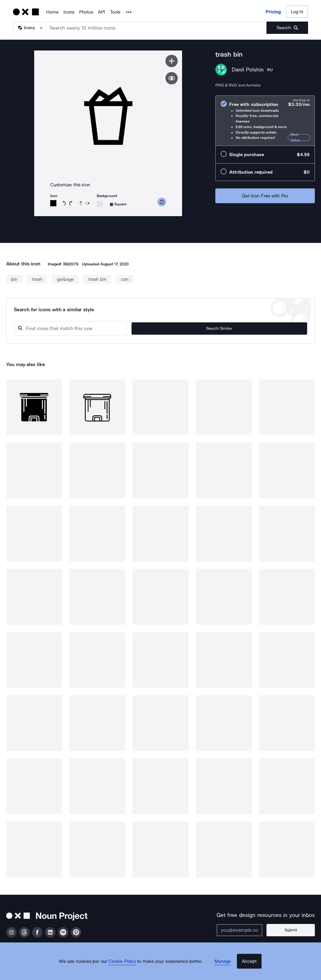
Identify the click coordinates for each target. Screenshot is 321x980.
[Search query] (135, 328)
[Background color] (100, 204)
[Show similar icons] (172, 78)
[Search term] (156, 28)
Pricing (273, 12)
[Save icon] (172, 61)
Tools (115, 12)
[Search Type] (29, 28)
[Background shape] (118, 204)
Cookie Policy (127, 969)
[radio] (265, 120)
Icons (69, 12)
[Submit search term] (287, 28)
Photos (86, 12)
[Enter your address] (249, 930)
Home (52, 12)
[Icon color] (53, 203)
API (102, 12)
